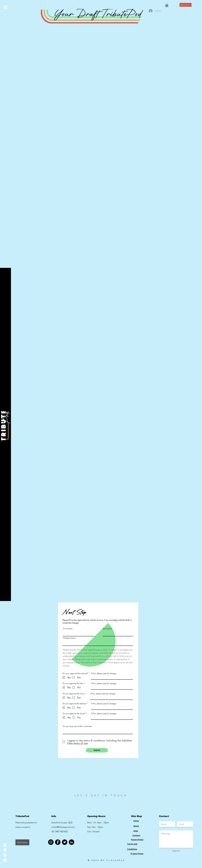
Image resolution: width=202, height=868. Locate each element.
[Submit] (97, 750)
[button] (5, 7)
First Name (68, 629)
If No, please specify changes (104, 673)
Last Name (107, 629)
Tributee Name (69, 638)
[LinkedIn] (5, 845)
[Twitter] (5, 860)
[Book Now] (186, 5)
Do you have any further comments (77, 726)
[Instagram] (5, 850)
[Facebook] (5, 855)
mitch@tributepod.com (63, 827)
